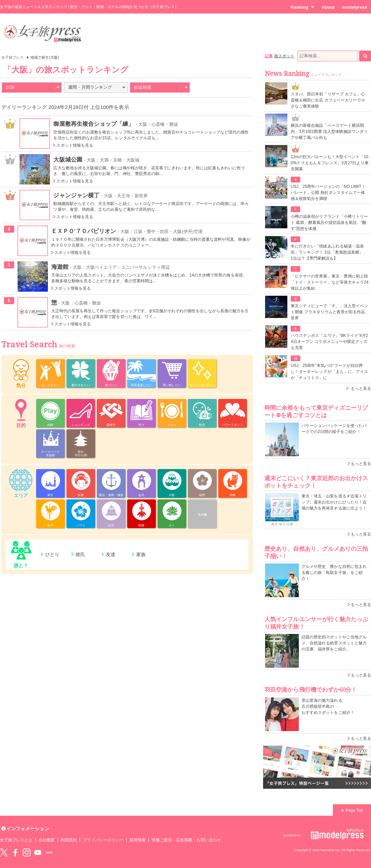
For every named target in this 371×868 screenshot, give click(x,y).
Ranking (302, 7)
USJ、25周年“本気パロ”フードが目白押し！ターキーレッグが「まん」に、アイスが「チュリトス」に (329, 372)
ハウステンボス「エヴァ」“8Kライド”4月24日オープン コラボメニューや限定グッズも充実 (329, 342)
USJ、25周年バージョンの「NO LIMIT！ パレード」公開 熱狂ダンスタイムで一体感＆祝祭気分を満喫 (328, 193)
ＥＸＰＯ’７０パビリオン (84, 231)
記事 (269, 56)
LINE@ (49, 852)
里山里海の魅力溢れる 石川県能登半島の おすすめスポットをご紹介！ (328, 706)
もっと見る (361, 388)
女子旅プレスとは (16, 840)
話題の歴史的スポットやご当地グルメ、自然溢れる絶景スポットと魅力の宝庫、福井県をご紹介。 (334, 643)
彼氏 (80, 554)
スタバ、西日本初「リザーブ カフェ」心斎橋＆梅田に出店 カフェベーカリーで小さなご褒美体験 (328, 100)
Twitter (4, 852)
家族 (141, 554)
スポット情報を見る (75, 145)
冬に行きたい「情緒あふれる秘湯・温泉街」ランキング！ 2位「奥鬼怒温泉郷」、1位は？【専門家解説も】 (329, 252)
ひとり (52, 554)
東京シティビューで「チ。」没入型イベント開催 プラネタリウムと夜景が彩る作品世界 (329, 312)
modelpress (355, 7)
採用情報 (138, 840)
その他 (202, 515)
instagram (27, 852)
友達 (111, 554)
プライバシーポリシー (103, 840)
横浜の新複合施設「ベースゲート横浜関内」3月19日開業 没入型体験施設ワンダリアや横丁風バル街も (329, 132)
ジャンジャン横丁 (76, 195)
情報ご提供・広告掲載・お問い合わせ (186, 840)
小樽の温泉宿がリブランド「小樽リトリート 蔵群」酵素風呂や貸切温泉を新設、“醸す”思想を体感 (329, 223)
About (328, 7)
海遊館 (60, 267)
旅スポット (284, 56)
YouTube (38, 852)
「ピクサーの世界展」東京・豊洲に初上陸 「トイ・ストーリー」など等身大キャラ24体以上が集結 (330, 282)
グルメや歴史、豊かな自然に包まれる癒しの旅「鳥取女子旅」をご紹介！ (334, 573)
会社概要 (47, 840)
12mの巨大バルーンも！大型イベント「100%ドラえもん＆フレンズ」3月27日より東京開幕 (330, 163)
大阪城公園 (68, 160)
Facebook (15, 852)
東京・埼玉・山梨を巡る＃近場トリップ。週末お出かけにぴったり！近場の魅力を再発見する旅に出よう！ (334, 502)
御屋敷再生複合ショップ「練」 (94, 124)
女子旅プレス (12, 57)
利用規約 (69, 840)
